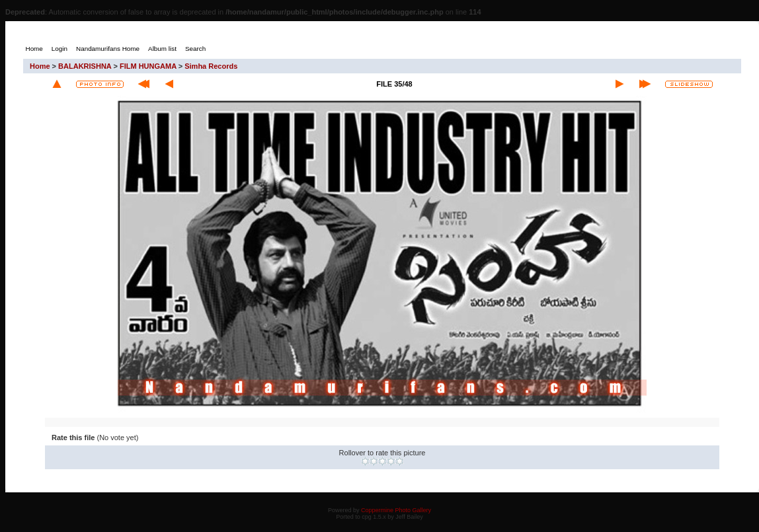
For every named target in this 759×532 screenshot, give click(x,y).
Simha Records (211, 66)
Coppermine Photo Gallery (396, 510)
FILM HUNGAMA (148, 66)
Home (40, 66)
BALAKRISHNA (85, 66)
